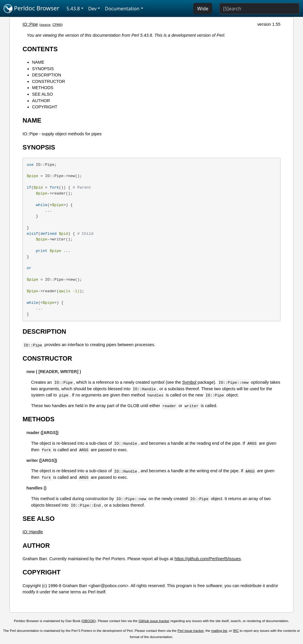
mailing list (219, 631)
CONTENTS (40, 49)
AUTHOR (41, 101)
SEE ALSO (42, 94)
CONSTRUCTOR (49, 81)
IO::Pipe (30, 24)
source (45, 25)
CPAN (57, 25)
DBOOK (89, 621)
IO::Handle (33, 532)
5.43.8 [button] (73, 9)
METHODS (43, 88)
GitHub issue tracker (154, 621)
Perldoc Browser (32, 9)
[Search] (259, 9)
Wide (203, 9)
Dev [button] (92, 9)
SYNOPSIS (43, 69)
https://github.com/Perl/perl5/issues (208, 559)
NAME (38, 62)
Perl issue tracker (191, 631)
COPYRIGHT (45, 107)
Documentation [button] (122, 9)
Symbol (189, 382)
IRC (236, 631)
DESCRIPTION (46, 75)
